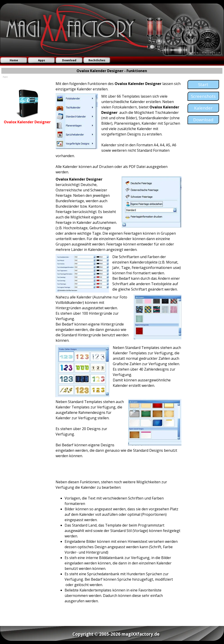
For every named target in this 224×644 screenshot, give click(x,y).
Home (14, 60)
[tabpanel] (27, 113)
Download (69, 60)
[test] (203, 85)
